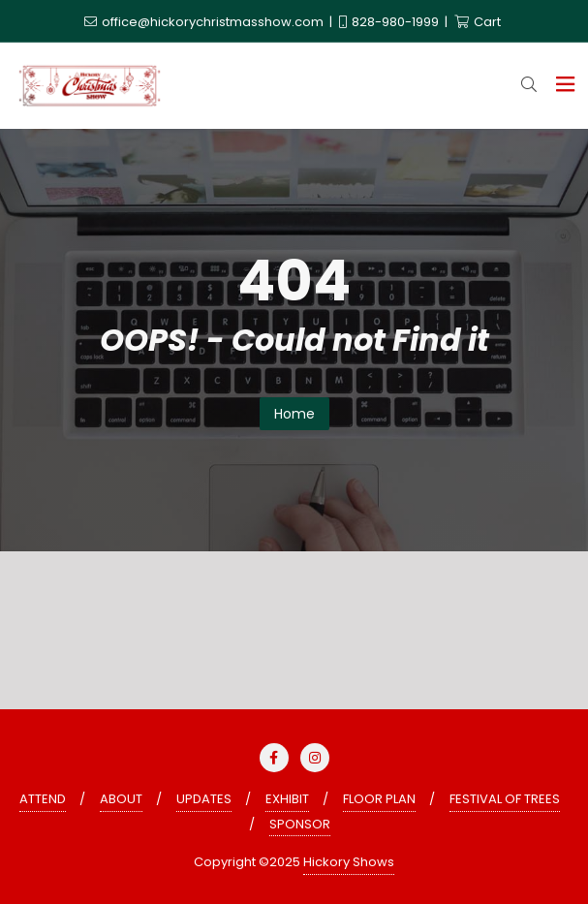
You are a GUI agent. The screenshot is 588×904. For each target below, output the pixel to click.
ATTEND (43, 799)
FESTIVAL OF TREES (505, 799)
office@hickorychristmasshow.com (205, 22)
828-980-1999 (390, 22)
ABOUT (121, 799)
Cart (478, 22)
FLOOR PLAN (379, 799)
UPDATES (204, 799)
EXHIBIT (287, 799)
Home (294, 414)
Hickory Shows (349, 862)
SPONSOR (300, 824)
